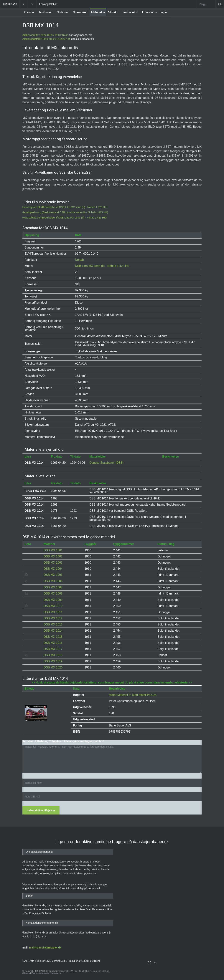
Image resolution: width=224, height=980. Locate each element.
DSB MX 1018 (53, 655)
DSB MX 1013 (53, 624)
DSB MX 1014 (53, 631)
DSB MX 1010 (53, 606)
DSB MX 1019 (53, 661)
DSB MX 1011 (53, 612)
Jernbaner (45, 12)
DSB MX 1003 (53, 563)
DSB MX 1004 (53, 569)
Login (163, 12)
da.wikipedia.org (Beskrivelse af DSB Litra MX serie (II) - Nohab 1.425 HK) (65, 212)
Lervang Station (48, 4)
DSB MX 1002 (53, 556)
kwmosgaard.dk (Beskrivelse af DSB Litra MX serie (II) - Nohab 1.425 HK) (65, 207)
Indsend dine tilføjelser (41, 810)
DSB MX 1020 (53, 667)
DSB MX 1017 (53, 649)
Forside (29, 12)
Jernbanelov (130, 12)
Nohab (79, 260)
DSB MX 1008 (53, 594)
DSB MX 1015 (53, 637)
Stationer (63, 12)
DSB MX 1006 (53, 581)
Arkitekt (113, 12)
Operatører (80, 12)
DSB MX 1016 (53, 643)
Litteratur (148, 12)
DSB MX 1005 (53, 575)
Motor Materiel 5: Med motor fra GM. (133, 695)
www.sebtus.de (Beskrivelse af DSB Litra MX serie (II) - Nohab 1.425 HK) (65, 218)
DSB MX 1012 (53, 618)
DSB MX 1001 (53, 550)
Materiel (96, 12)
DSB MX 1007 (53, 587)
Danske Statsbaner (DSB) (106, 463)
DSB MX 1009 (53, 600)
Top (149, 962)
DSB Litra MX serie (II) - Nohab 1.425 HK (102, 266)
